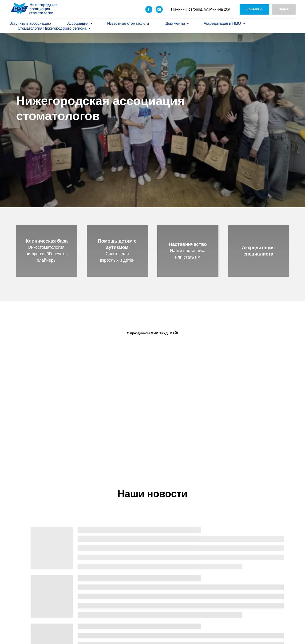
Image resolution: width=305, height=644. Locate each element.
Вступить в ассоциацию (30, 23)
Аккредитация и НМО (223, 23)
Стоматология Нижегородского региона (53, 28)
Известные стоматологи (128, 23)
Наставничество (188, 244)
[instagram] (159, 9)
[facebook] (149, 9)
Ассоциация (78, 23)
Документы (176, 23)
